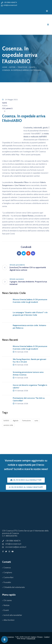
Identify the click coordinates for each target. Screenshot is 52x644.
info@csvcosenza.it (10, 5)
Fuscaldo (7, 582)
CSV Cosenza (9, 637)
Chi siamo (8, 600)
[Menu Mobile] (47, 11)
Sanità (32, 67)
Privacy (40, 637)
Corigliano (8, 573)
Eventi (6, 610)
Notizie (12, 67)
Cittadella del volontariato (14, 587)
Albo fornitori (9, 620)
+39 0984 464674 (10, 2)
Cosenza (7, 568)
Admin (34, 637)
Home (5, 67)
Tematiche (22, 67)
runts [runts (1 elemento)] (36, 421)
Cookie (47, 637)
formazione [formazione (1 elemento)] (26, 421)
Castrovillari (8, 577)
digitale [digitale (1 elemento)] (16, 421)
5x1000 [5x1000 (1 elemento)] (6, 421)
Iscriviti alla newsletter (13, 615)
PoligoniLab (31, 639)
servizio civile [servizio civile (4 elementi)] (8, 425)
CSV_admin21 (7, 108)
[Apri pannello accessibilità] (4, 640)
